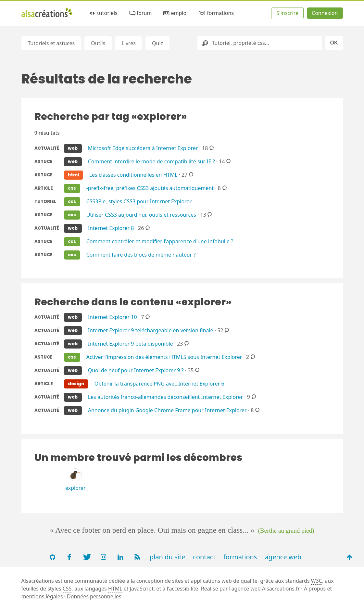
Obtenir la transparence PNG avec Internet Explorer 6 (159, 383)
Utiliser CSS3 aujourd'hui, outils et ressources (141, 214)
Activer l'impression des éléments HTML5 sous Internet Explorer (164, 357)
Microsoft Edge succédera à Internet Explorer (143, 148)
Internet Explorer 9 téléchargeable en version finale (151, 330)
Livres (129, 43)
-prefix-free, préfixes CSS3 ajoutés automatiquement (150, 188)
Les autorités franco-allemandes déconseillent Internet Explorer (165, 397)
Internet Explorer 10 (113, 317)
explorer (75, 488)
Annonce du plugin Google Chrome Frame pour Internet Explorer (167, 410)
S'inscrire (287, 13)
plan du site (167, 557)
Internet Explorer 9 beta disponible (131, 343)
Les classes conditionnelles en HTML (133, 174)
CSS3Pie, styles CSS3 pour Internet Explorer (139, 201)
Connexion (325, 13)
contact (204, 557)
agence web (283, 557)
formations (216, 13)
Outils (98, 43)
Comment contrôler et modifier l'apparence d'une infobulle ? (160, 241)
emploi (175, 13)
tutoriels (103, 13)
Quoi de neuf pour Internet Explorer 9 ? (136, 370)
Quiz (157, 43)
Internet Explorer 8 (111, 228)
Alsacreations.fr (281, 589)
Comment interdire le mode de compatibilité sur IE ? (151, 161)
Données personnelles (94, 596)
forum (140, 13)
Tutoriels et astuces (51, 43)
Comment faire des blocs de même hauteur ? (141, 254)
